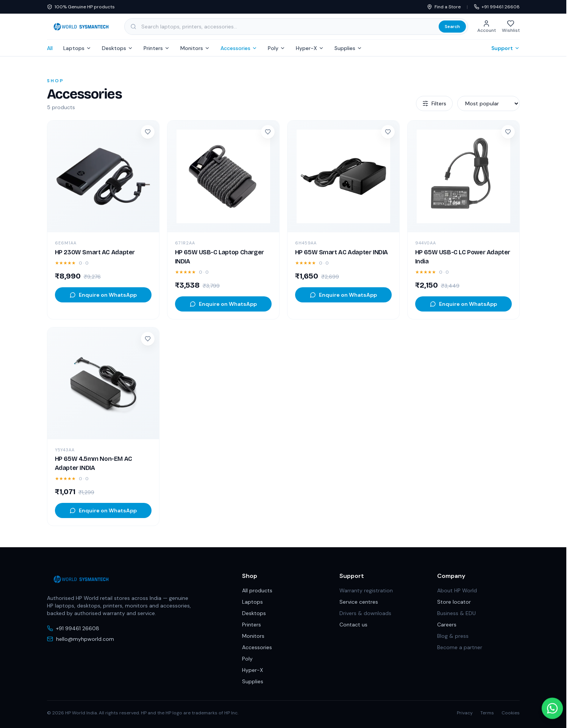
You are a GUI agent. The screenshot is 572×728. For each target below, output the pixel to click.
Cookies (511, 713)
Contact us (353, 625)
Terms (487, 713)
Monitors (195, 48)
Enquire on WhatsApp (103, 295)
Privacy (465, 713)
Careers (447, 625)
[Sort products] (488, 103)
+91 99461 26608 (497, 7)
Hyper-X (310, 48)
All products (257, 590)
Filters (434, 103)
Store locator (454, 602)
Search (452, 27)
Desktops (117, 48)
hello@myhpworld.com (80, 639)
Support (506, 48)
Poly (277, 48)
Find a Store (444, 7)
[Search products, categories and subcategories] (296, 27)
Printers (157, 48)
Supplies (348, 48)
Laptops (77, 48)
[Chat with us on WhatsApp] (552, 708)
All (50, 48)
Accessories (239, 48)
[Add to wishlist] (148, 132)
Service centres (359, 602)
